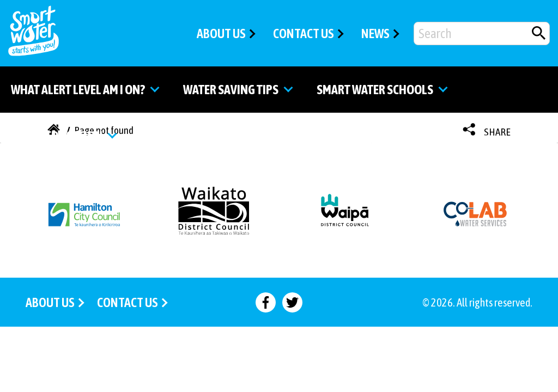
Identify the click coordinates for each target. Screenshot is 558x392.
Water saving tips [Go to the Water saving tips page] (240, 90)
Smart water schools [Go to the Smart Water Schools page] (384, 90)
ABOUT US (221, 33)
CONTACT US (304, 33)
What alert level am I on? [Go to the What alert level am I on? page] (87, 90)
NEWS (375, 33)
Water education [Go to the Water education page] (66, 136)
